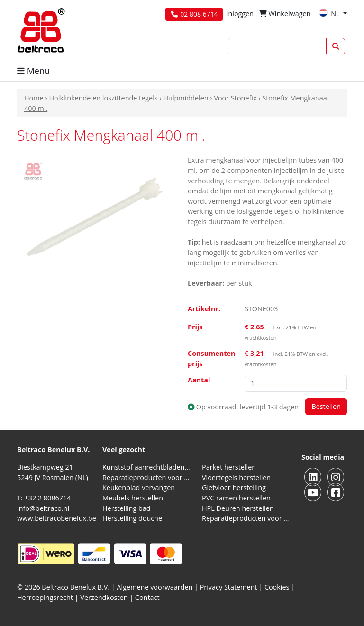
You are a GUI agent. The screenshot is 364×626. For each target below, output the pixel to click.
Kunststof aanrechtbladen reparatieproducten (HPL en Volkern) (146, 467)
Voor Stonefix (235, 98)
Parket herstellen (229, 467)
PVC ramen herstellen (236, 498)
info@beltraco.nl (43, 508)
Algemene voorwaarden (155, 587)
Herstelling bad (127, 508)
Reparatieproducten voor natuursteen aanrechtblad (146, 477)
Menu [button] (33, 71)
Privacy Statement (229, 587)
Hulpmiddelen (186, 98)
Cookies (277, 587)
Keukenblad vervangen (139, 487)
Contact (147, 597)
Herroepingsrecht (46, 597)
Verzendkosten (104, 597)
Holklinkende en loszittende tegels (103, 98)
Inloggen (240, 14)
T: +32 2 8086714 (44, 498)
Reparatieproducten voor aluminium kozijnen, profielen (246, 518)
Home (34, 98)
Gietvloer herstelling (234, 487)
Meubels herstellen (133, 498)
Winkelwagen (285, 14)
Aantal (199, 380)
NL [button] (330, 14)
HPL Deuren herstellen (238, 508)
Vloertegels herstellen (236, 477)
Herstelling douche (132, 518)
